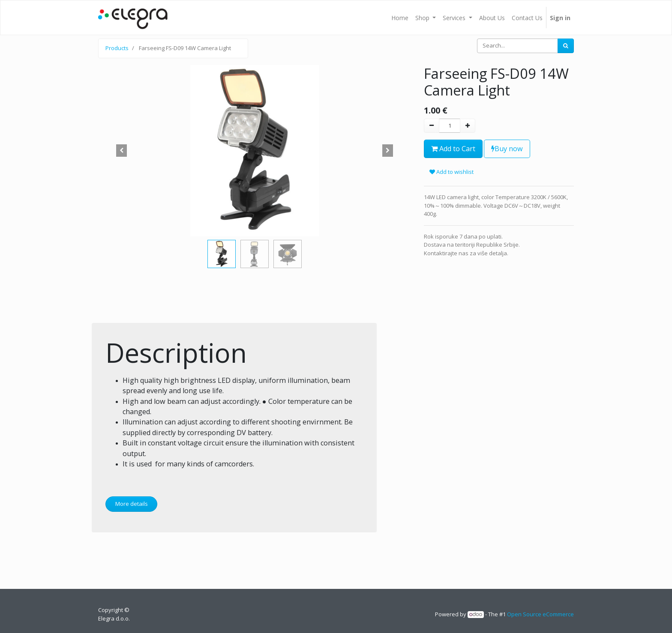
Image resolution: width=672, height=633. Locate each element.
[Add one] (468, 126)
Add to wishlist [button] (451, 172)
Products (117, 48)
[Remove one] (432, 126)
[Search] (566, 46)
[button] (122, 151)
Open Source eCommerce (540, 614)
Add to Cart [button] (453, 149)
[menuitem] (400, 18)
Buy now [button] (507, 149)
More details (132, 504)
